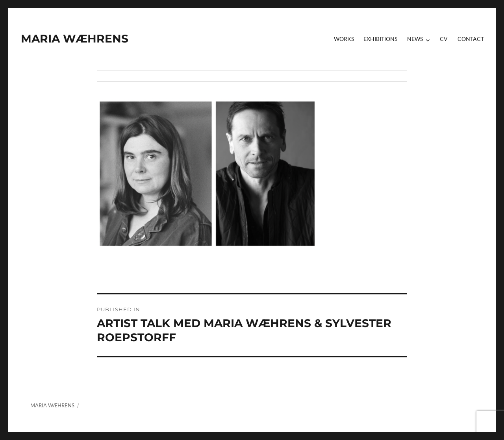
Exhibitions (380, 39)
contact (471, 39)
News (415, 39)
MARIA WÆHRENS (75, 39)
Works (344, 39)
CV (444, 39)
